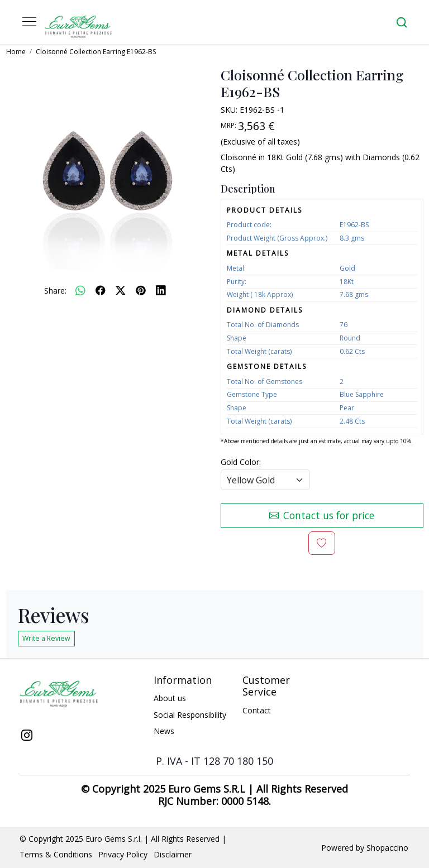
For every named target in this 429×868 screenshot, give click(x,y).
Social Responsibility (190, 715)
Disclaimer (173, 854)
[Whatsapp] (80, 290)
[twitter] (121, 290)
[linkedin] (161, 290)
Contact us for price (322, 515)
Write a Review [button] (46, 638)
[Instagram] (27, 736)
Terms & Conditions (56, 854)
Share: (55, 291)
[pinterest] (141, 290)
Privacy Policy (123, 854)
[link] (402, 22)
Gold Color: (241, 462)
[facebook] (101, 290)
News (164, 731)
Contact (257, 710)
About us (170, 698)
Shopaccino (387, 848)
